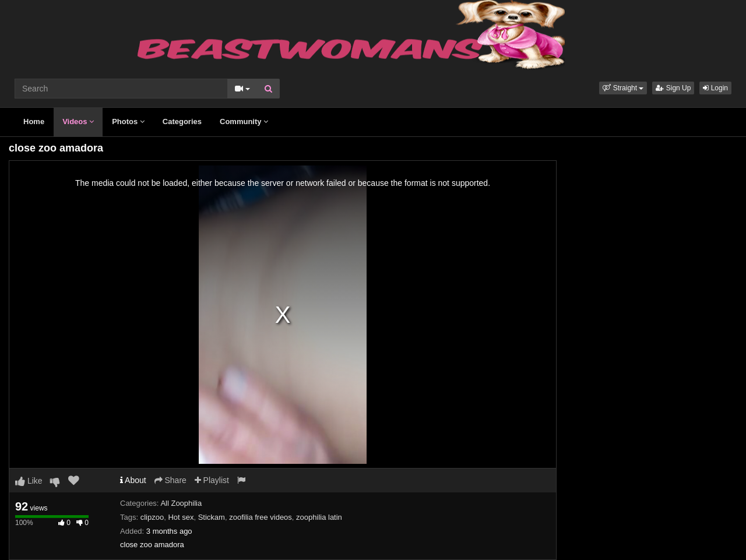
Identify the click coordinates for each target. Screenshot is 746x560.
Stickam (212, 517)
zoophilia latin (319, 517)
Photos (128, 121)
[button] (623, 88)
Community (244, 121)
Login (715, 88)
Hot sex (181, 517)
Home (34, 121)
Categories (182, 121)
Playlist (212, 480)
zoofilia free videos (261, 517)
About (133, 480)
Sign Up (673, 88)
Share (170, 480)
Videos (78, 121)
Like (29, 481)
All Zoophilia (181, 503)
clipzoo (152, 517)
